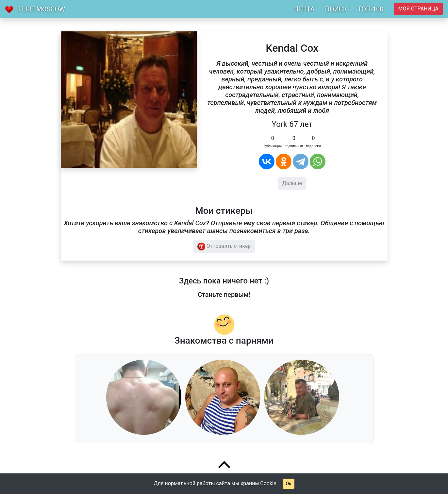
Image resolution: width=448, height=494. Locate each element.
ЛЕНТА (304, 9)
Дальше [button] (292, 183)
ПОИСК (336, 9)
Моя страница (418, 9)
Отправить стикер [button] (224, 247)
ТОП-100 (371, 9)
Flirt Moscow (42, 9)
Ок (288, 484)
